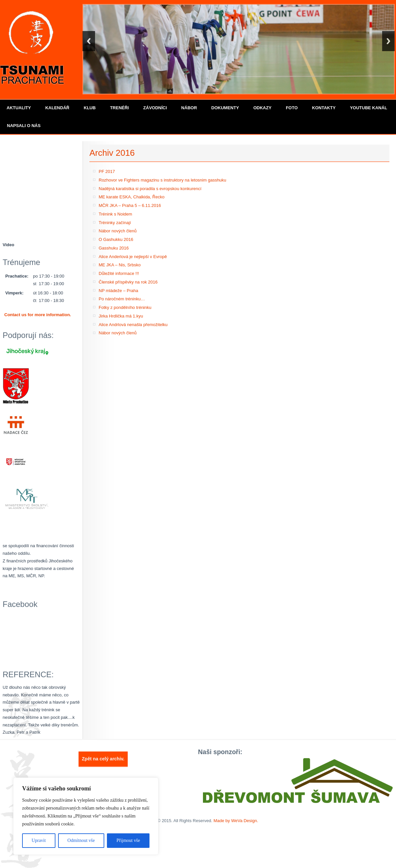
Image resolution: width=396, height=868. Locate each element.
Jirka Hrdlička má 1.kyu (121, 316)
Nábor (189, 108)
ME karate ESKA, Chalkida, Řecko (132, 197)
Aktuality (19, 108)
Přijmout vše (128, 840)
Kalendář (57, 108)
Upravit (39, 840)
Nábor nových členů (118, 231)
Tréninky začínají (115, 223)
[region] (86, 816)
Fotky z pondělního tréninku (125, 307)
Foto (292, 108)
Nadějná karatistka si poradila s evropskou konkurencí (150, 189)
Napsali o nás (24, 126)
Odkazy (263, 108)
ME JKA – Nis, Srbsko (120, 265)
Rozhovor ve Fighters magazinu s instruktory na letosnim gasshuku (163, 180)
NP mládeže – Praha (118, 291)
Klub (90, 108)
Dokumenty (225, 108)
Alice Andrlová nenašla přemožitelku (133, 325)
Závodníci (155, 108)
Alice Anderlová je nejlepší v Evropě (133, 257)
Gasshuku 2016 (114, 248)
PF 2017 (107, 171)
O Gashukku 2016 (116, 239)
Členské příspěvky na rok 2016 (128, 282)
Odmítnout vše (81, 840)
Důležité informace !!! (119, 273)
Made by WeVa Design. (236, 821)
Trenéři (119, 108)
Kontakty (324, 108)
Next (388, 41)
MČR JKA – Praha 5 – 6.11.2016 (130, 205)
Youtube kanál (368, 108)
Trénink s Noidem (115, 214)
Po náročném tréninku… (122, 299)
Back (89, 41)
